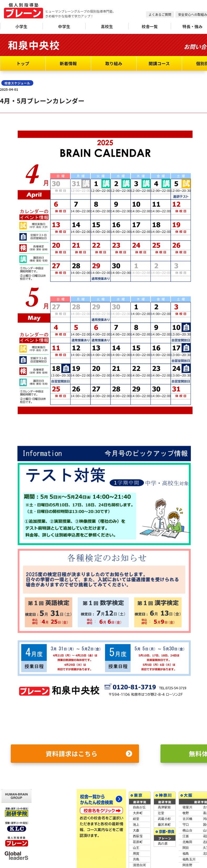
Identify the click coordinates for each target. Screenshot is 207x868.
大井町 (138, 813)
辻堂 (161, 813)
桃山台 (187, 830)
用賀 (136, 854)
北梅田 (187, 842)
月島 (136, 859)
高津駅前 (164, 807)
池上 (136, 825)
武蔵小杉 (164, 819)
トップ (23, 63)
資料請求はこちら (89, 754)
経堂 (136, 819)
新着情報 (68, 63)
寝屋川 (187, 807)
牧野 (186, 813)
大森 (136, 830)
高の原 (163, 844)
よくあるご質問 (160, 14)
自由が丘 (139, 807)
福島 (186, 854)
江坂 (186, 836)
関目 (186, 848)
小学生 (21, 26)
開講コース (159, 63)
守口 (186, 825)
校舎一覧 (150, 26)
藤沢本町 (164, 825)
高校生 (107, 26)
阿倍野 (187, 865)
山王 (136, 848)
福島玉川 (189, 859)
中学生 (64, 26)
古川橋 (187, 819)
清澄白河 (139, 865)
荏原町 (138, 842)
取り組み (114, 63)
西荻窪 (138, 836)
